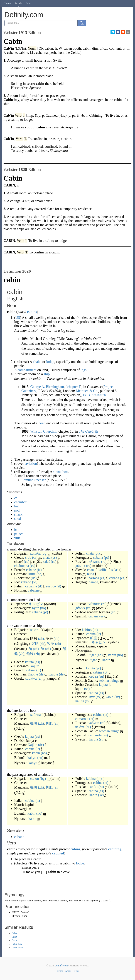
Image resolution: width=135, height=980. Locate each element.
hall (17, 530)
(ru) (104, 562)
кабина (35, 715)
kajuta (29, 662)
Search (18, 3)
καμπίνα (31, 678)
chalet (37, 362)
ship (47, 374)
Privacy (59, 971)
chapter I (74, 387)
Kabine (33, 674)
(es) (103, 578)
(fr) (39, 570)
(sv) (98, 697)
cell (17, 498)
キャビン (36, 604)
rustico (51, 586)
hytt (92, 697)
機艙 (34, 723)
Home (8, 3)
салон (35, 779)
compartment (27, 370)
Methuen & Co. (87, 391)
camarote (82, 719)
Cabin (15, 933)
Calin (14, 937)
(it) (40, 586)
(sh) (114, 612)
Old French (54, 901)
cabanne (34, 590)
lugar (92, 655)
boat (41, 423)
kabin (112, 655)
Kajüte (53, 674)
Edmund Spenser (34, 480)
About (68, 971)
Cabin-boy (17, 944)
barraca (94, 578)
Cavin (15, 940)
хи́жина (94, 562)
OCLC (87, 395)
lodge (50, 362)
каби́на (94, 723)
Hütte (32, 574)
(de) (39, 574)
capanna (31, 586)
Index (29, 3)
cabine (31, 670)
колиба (35, 553)
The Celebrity (89, 431)
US (18, 318)
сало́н (93, 787)
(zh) (41, 639)
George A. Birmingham (47, 387)
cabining (115, 849)
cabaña (114, 578)
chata (47, 557)
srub (28, 557)
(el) (40, 678)
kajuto (35, 666)
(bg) (44, 553)
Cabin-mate (17, 948)
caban (30, 901)
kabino (87, 630)
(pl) (97, 553)
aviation (31, 463)
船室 (94, 638)
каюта (35, 630)
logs (84, 370)
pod (17, 510)
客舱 (51, 644)
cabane (31, 570)
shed (18, 518)
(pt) (106, 557)
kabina (91, 779)
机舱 (49, 723)
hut (17, 506)
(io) (35, 582)
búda (91, 574)
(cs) (35, 557)
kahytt (32, 758)
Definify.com (61, 966)
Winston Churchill (43, 431)
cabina (91, 634)
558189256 (99, 395)
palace (19, 534)
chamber (20, 502)
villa (18, 538)
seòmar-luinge (109, 680)
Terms (76, 971)
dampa (93, 582)
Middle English (18, 901)
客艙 (35, 644)
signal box (61, 472)
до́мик (80, 566)
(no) (43, 608)
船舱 (30, 654)
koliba (103, 570)
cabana (98, 557)
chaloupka (22, 566)
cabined (58, 853)
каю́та (93, 676)
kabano (26, 582)
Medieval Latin (82, 901)
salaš (47, 562)
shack (18, 514)
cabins (32, 312)
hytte (36, 608)
